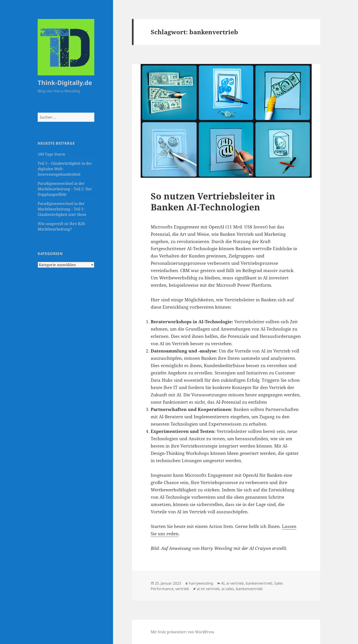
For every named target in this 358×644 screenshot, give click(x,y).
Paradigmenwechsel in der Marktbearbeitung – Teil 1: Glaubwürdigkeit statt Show (62, 209)
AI (223, 583)
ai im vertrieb (208, 589)
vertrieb (182, 589)
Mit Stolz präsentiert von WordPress (182, 632)
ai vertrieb (235, 583)
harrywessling (201, 583)
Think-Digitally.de (65, 83)
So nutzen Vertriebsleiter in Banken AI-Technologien (213, 201)
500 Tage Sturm (51, 154)
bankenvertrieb (259, 583)
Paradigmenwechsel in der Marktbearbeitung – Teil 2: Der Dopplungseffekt (65, 189)
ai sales (228, 589)
